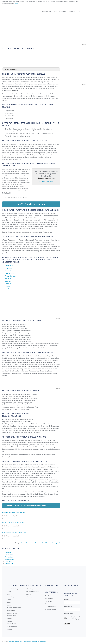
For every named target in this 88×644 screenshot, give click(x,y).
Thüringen (10, 629)
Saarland (9, 618)
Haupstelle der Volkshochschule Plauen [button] (14, 198)
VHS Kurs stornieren (51, 611)
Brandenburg (10, 596)
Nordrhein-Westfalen (12, 612)
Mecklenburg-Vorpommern (14, 607)
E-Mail (67, 599)
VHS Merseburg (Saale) (33, 591)
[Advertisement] (44, 31)
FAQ (79, 11)
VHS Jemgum (30, 596)
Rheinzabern (9, 556)
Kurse (55, 11)
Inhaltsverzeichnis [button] (10, 69)
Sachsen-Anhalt (11, 623)
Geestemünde (9, 559)
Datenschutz (69, 613)
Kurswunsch (69, 606)
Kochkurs (8, 288)
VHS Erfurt (29, 594)
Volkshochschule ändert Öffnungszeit (14, 532)
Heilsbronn (8, 561)
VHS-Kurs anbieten (51, 606)
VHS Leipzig (29, 588)
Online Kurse (72, 11)
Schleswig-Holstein (12, 626)
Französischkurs (10, 275)
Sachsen (9, 620)
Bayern (9, 591)
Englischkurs (9, 268)
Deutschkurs (9, 265)
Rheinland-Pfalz (11, 615)
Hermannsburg (10, 563)
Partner (47, 603)
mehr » (16, 4)
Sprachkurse (63, 11)
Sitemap (43, 641)
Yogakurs (8, 278)
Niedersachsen (11, 610)
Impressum (27, 641)
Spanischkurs (9, 270)
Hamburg (9, 602)
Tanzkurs (8, 281)
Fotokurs (8, 283)
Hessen (9, 604)
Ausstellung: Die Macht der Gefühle (14, 512)
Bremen (9, 599)
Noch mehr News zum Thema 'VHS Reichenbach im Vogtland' (40, 542)
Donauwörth (9, 554)
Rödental (8, 552)
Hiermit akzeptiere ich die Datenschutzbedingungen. (73, 617)
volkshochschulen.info (15, 641)
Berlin (8, 594)
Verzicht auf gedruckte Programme (13, 522)
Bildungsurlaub (49, 598)
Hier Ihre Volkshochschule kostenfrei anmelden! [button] (25, 505)
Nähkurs (8, 286)
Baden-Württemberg (12, 588)
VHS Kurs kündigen (51, 609)
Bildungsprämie (50, 601)
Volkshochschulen (46, 11)
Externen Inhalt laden (46, 182)
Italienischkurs (10, 273)
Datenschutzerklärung (46, 178)
